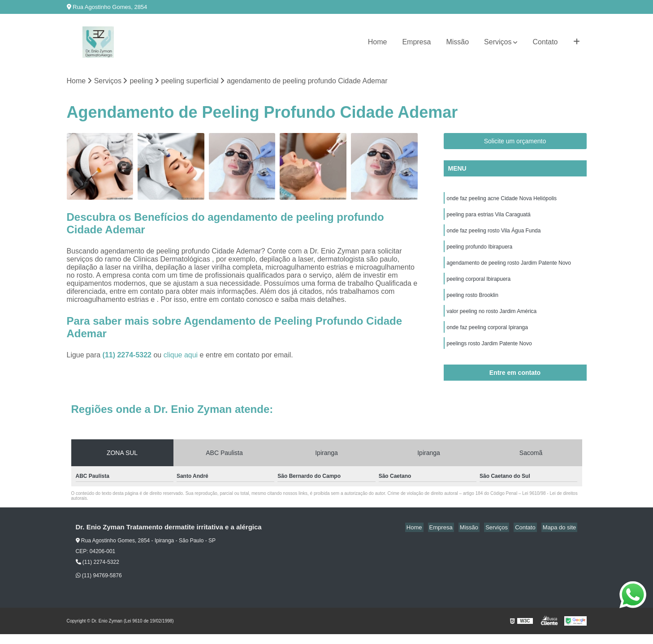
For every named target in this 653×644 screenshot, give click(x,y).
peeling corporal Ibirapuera (479, 285)
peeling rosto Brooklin (473, 302)
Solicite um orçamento (515, 142)
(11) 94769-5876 (99, 585)
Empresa (416, 42)
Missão (457, 42)
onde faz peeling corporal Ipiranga (487, 336)
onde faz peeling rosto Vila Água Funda (494, 234)
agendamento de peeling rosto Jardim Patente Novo (509, 268)
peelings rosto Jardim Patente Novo (489, 353)
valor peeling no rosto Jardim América (492, 319)
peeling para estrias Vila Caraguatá (489, 217)
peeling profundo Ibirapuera (480, 251)
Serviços (498, 42)
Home (378, 42)
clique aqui (181, 356)
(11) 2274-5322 (128, 356)
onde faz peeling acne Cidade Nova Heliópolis (502, 200)
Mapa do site (561, 537)
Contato (545, 42)
